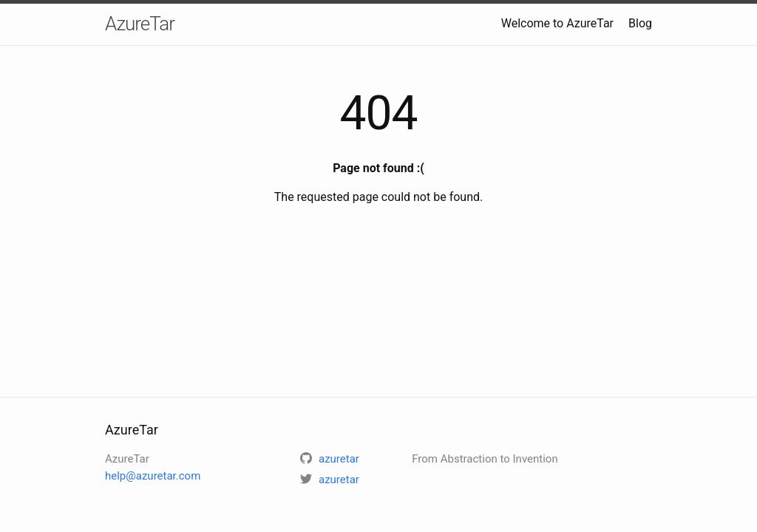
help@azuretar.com (153, 476)
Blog (640, 23)
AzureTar (140, 24)
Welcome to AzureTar (557, 23)
